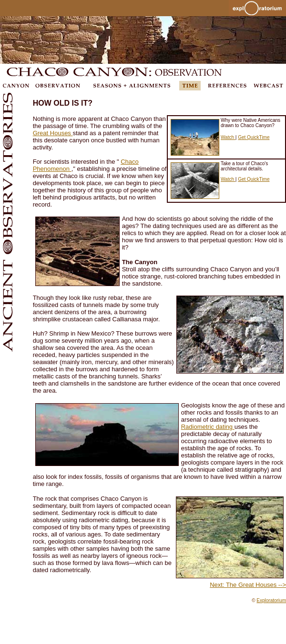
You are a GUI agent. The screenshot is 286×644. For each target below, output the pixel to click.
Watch (228, 137)
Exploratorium (271, 600)
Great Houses (53, 133)
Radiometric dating (208, 427)
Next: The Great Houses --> (248, 585)
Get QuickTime (254, 137)
